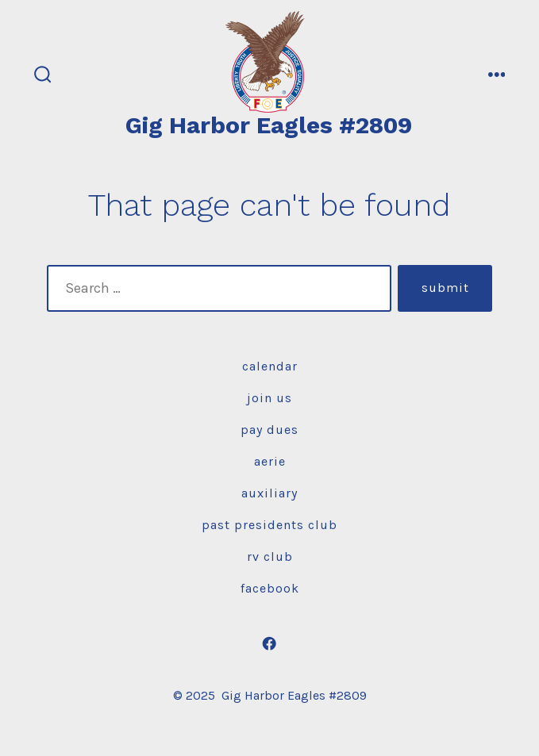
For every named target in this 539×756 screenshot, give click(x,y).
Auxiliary (269, 493)
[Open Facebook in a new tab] (270, 643)
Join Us (269, 398)
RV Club (270, 556)
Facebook (270, 588)
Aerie (270, 461)
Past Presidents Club (269, 525)
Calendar (270, 366)
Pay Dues (269, 430)
